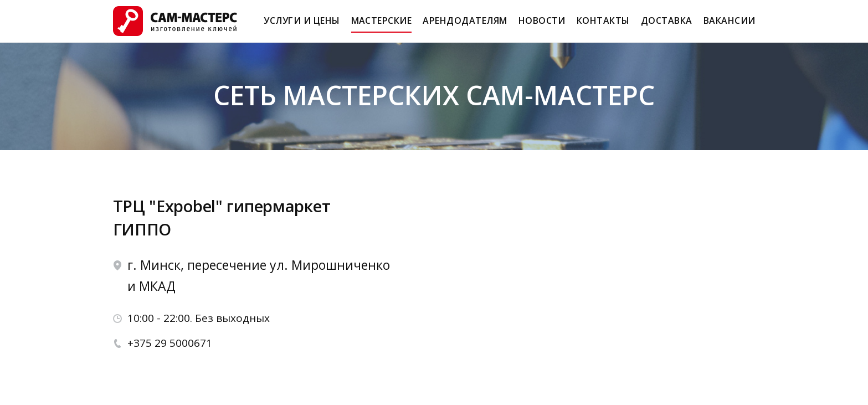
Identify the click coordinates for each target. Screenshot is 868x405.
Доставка (667, 25)
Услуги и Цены (302, 25)
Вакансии (730, 25)
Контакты (603, 25)
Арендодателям (465, 25)
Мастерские (382, 25)
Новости (542, 25)
